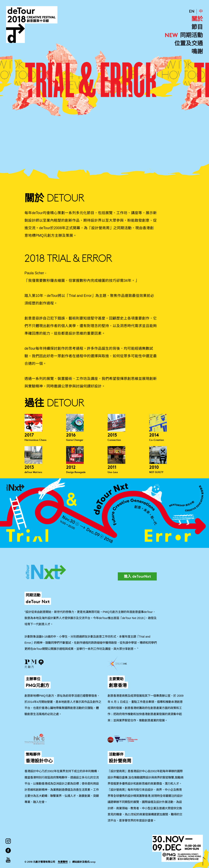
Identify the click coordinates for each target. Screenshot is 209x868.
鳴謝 (197, 52)
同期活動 (191, 36)
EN (192, 12)
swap (92, 862)
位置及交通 (189, 44)
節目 (197, 28)
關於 (197, 19)
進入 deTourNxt (137, 577)
